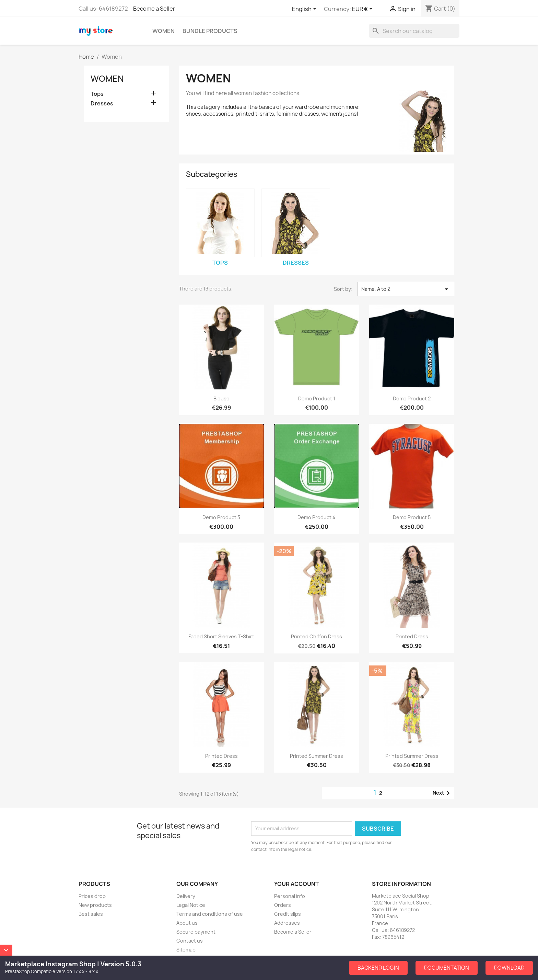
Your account (296, 884)
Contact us (190, 941)
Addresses (287, 923)
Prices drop (92, 896)
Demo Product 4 (317, 517)
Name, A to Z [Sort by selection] (406, 289)
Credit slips (288, 914)
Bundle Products (210, 31)
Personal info (290, 896)
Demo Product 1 (317, 398)
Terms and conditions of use (210, 914)
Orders (283, 905)
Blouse (221, 398)
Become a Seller (154, 9)
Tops (97, 94)
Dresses (102, 104)
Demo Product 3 (221, 517)
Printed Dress (412, 636)
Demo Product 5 (412, 517)
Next (442, 793)
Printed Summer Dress (317, 756)
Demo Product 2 (412, 398)
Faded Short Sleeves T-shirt (221, 636)
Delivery (186, 896)
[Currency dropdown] (364, 9)
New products (95, 905)
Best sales (91, 914)
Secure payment (196, 932)
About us (187, 923)
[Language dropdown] (305, 9)
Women (163, 31)
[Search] (414, 31)
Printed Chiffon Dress (317, 636)
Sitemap (186, 950)
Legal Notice (191, 905)
